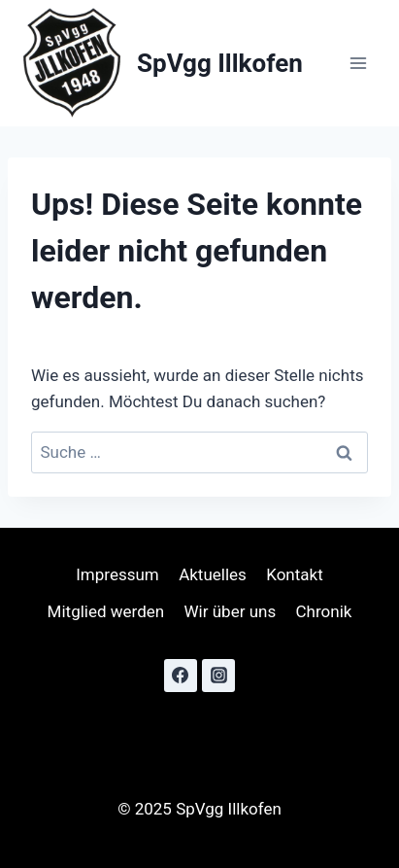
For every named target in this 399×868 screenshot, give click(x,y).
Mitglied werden (106, 611)
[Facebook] (181, 676)
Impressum (117, 574)
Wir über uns (231, 611)
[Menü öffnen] (358, 64)
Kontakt (295, 574)
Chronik (324, 611)
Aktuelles (213, 574)
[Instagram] (218, 676)
